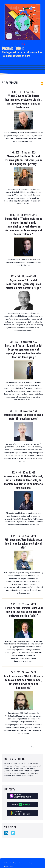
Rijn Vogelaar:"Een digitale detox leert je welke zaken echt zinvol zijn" (24, 543)
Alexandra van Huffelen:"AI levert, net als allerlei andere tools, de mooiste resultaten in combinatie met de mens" (24, 482)
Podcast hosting (10, 863)
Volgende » (35, 747)
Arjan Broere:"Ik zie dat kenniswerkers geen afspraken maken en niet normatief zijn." (24, 284)
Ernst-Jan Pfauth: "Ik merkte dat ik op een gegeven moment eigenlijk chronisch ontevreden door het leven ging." (24, 351)
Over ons (22, 863)
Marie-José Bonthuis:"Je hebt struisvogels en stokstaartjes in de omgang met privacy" (23, 160)
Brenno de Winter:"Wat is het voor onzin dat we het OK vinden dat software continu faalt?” (23, 612)
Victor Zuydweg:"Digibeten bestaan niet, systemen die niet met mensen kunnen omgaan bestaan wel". (23, 101)
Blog (31, 863)
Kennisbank (8, 866)
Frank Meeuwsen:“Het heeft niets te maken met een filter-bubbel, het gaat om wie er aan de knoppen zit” (23, 682)
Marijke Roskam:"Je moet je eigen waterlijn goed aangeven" (23, 416)
